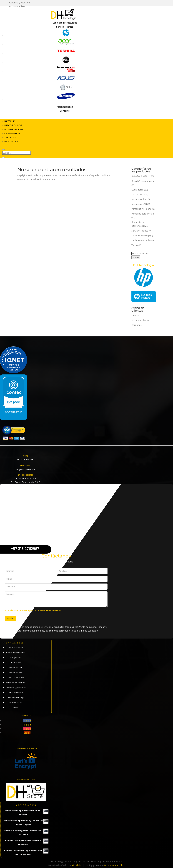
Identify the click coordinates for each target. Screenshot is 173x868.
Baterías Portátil (140, 176)
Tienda (135, 315)
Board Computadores (143, 181)
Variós (135, 245)
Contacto (65, 111)
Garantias (137, 325)
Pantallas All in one (141, 209)
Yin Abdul (77, 865)
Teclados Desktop (141, 235)
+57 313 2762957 (26, 459)
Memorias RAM (14, 129)
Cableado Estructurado (65, 23)
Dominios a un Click (114, 865)
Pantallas (11, 141)
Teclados (11, 137)
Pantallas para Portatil (143, 214)
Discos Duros (13, 125)
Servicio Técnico (65, 27)
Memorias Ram (139, 199)
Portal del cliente (140, 320)
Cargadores (12, 133)
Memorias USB (139, 204)
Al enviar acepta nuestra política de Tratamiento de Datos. (33, 610)
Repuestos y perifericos (16, 687)
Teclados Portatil (140, 240)
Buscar (136, 257)
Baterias (10, 121)
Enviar (10, 618)
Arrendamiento (65, 107)
